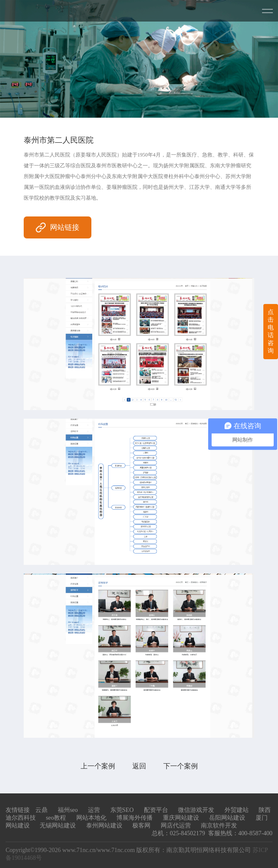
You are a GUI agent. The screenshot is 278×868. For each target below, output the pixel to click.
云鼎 (41, 810)
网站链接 (58, 227)
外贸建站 (237, 810)
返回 (139, 766)
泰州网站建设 (104, 826)
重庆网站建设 (181, 818)
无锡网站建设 (58, 826)
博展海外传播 (134, 818)
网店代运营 (176, 826)
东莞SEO (122, 810)
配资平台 (156, 810)
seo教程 (56, 818)
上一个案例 (98, 766)
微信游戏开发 (196, 810)
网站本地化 (91, 818)
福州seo (68, 810)
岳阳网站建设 (227, 818)
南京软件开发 (219, 826)
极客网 (141, 826)
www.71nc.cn (79, 850)
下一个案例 (181, 766)
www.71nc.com (116, 850)
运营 (94, 810)
